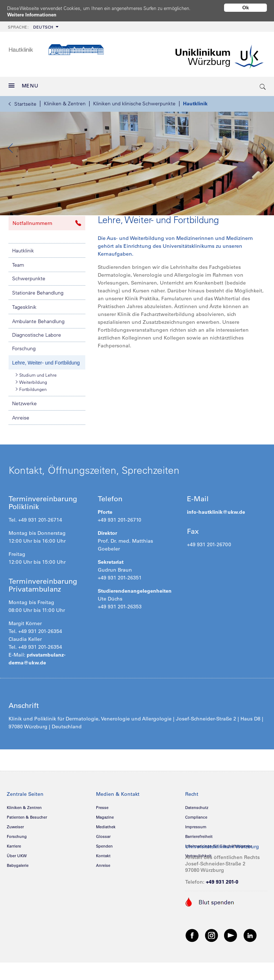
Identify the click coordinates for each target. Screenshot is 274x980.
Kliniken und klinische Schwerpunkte (134, 101)
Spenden (104, 867)
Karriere (14, 867)
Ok (246, 7)
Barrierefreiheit (199, 858)
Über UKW (17, 877)
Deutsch (31, 25)
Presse (102, 829)
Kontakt (103, 877)
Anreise (21, 439)
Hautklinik (195, 101)
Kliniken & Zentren (65, 101)
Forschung (24, 370)
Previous (11, 157)
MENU (24, 83)
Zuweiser (15, 848)
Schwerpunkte (29, 300)
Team (18, 286)
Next (263, 157)
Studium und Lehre (36, 396)
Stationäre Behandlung (38, 314)
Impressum (196, 848)
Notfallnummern (47, 244)
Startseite (22, 101)
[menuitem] (32, 24)
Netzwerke (24, 424)
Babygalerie (18, 886)
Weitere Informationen (34, 15)
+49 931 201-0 (222, 903)
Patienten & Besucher (27, 838)
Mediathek (106, 848)
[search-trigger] (263, 84)
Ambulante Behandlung (38, 342)
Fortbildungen (31, 410)
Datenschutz (197, 829)
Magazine (105, 838)
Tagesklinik (24, 328)
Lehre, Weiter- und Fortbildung (46, 384)
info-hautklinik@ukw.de (216, 533)
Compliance (196, 838)
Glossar (103, 858)
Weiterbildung (31, 403)
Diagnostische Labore (37, 356)
